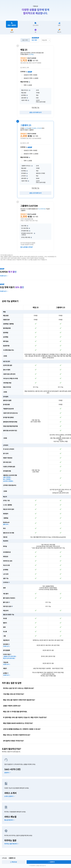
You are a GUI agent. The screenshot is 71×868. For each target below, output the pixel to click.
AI (36, 31)
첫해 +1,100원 (26, 85)
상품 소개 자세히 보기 (35, 113)
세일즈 (12, 31)
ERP (59, 24)
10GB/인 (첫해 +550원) (29, 75)
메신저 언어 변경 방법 (9, 658)
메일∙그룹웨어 (12, 24)
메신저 (59, 31)
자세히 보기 (7, 646)
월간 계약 (25, 40)
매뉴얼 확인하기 (10, 820)
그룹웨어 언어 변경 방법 (10, 656)
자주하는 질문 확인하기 (12, 844)
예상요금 (14, 862)
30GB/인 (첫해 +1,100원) (29, 78)
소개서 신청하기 (10, 796)
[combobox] (46, 40)
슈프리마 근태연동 (8, 481)
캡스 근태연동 (7, 479)
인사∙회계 (36, 24)
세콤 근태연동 (7, 477)
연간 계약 (34, 40)
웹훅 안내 (6, 524)
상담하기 (7, 773)
